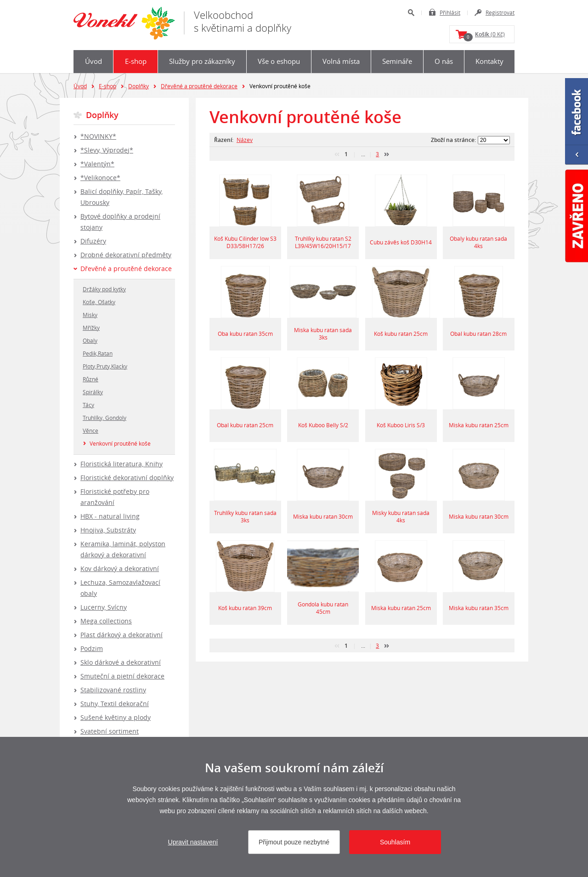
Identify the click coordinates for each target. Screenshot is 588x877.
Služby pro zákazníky (202, 61)
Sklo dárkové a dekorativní (121, 662)
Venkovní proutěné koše (120, 443)
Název (245, 140)
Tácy (88, 405)
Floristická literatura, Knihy (122, 464)
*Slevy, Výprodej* (107, 150)
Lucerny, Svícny (104, 607)
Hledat (411, 13)
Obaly (90, 340)
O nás (444, 61)
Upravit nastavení (193, 842)
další (387, 154)
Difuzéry (93, 241)
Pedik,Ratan (98, 353)
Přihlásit (450, 12)
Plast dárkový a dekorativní (122, 635)
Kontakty (489, 61)
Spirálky (93, 392)
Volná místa (341, 61)
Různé (90, 379)
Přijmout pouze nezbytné (294, 842)
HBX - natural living (110, 516)
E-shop (136, 61)
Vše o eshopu (279, 61)
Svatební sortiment (110, 731)
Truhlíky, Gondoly (105, 418)
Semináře (397, 61)
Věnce (90, 430)
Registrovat (500, 12)
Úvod (93, 61)
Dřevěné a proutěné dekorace (199, 86)
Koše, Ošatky (99, 302)
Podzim (92, 648)
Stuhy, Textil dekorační (115, 704)
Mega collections (106, 621)
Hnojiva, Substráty (108, 530)
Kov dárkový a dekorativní (120, 569)
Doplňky (139, 86)
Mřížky (91, 328)
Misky (90, 315)
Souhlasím (395, 842)
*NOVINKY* (98, 136)
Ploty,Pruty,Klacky (105, 366)
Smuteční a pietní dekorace (122, 676)
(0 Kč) (484, 36)
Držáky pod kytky (104, 289)
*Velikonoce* (100, 178)
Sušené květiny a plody (116, 717)
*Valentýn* (97, 164)
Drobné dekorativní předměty (126, 255)
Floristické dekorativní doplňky (127, 478)
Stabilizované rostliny (113, 690)
